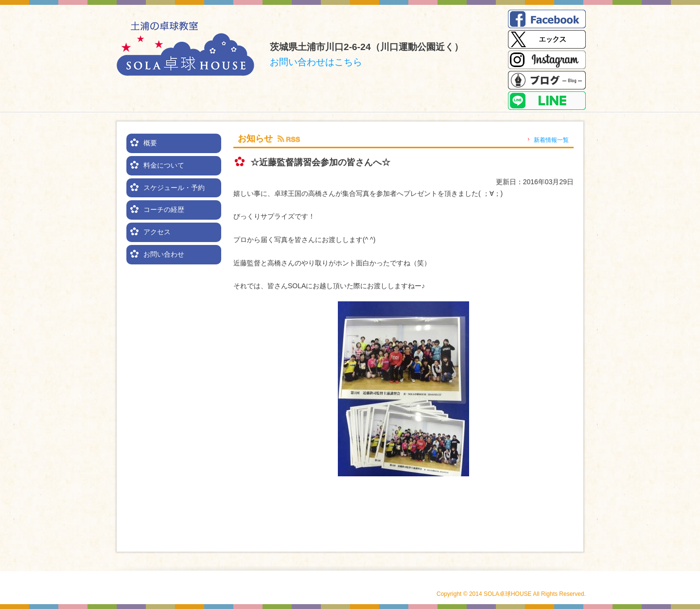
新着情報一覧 (551, 140)
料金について (164, 165)
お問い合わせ (164, 254)
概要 (150, 143)
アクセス (157, 232)
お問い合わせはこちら (316, 62)
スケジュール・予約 (174, 188)
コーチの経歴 (164, 209)
